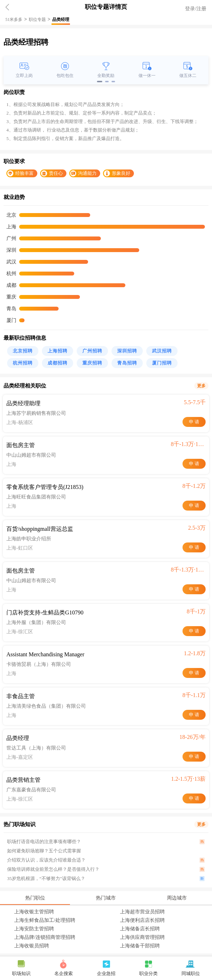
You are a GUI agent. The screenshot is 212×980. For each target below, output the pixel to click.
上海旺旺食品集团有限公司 (36, 497)
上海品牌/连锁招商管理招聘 (45, 937)
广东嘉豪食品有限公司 (31, 790)
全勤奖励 (106, 76)
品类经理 (61, 20)
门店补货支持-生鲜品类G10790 (45, 612)
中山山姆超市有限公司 (31, 455)
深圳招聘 (127, 351)
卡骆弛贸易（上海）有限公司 (39, 664)
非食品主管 (21, 696)
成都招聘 (58, 363)
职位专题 (37, 20)
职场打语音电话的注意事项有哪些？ (44, 842)
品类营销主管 (23, 780)
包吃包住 (65, 76)
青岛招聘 (127, 363)
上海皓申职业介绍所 (29, 539)
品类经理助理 (23, 403)
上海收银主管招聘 (34, 912)
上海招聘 (58, 351)
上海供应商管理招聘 (142, 937)
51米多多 (14, 20)
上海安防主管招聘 (34, 929)
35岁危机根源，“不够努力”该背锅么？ (46, 878)
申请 (195, 422)
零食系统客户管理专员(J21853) (45, 487)
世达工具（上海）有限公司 (36, 748)
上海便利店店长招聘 (142, 920)
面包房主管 (21, 445)
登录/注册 (196, 9)
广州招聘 (92, 351)
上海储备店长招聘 (140, 929)
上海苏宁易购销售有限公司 (36, 413)
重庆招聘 (92, 363)
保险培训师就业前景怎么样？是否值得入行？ (53, 869)
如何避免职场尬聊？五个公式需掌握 (44, 851)
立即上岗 (24, 76)
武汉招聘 (162, 351)
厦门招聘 (162, 363)
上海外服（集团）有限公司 (36, 622)
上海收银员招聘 (32, 946)
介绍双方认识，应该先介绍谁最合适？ (46, 860)
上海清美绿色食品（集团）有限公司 (46, 706)
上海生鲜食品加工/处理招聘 (45, 920)
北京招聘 (23, 351)
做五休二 (188, 76)
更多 (201, 386)
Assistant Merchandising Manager (45, 654)
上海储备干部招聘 (140, 946)
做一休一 (147, 76)
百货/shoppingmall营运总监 (40, 529)
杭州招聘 (23, 363)
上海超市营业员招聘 (142, 912)
